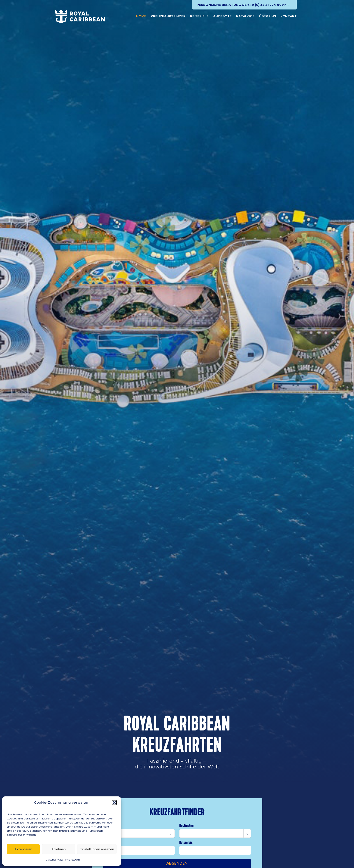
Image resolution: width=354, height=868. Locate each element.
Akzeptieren (23, 849)
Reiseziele (199, 16)
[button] (114, 803)
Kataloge (245, 16)
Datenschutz (54, 860)
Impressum (72, 860)
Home (141, 16)
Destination (187, 825)
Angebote (222, 16)
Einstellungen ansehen (97, 849)
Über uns (267, 16)
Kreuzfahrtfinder (168, 16)
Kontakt (289, 16)
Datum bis (186, 842)
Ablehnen (58, 849)
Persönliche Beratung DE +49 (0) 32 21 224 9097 (241, 5)
